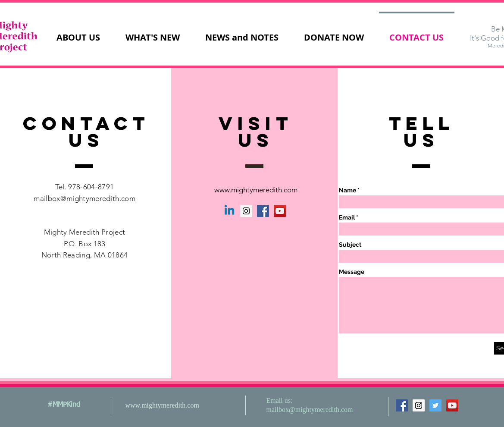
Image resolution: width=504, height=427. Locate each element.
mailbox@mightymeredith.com (85, 198)
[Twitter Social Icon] (435, 405)
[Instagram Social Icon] (246, 211)
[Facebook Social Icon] (263, 211)
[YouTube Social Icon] (280, 211)
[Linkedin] (229, 211)
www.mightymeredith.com (256, 190)
